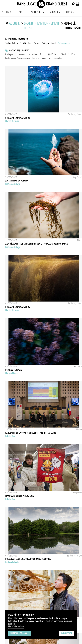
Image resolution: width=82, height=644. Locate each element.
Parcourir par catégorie (17, 39)
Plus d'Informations (16, 626)
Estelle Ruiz (10, 436)
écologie (43, 54)
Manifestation (54, 54)
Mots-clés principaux (19, 51)
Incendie (36, 58)
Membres (7, 12)
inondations (59, 58)
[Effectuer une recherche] (73, 4)
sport (30, 43)
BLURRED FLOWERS (14, 370)
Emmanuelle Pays (13, 184)
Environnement (21, 54)
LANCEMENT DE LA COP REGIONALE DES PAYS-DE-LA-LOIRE (31, 433)
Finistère (71, 54)
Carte (21, 12)
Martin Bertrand (12, 121)
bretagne (9, 54)
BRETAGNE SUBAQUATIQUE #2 (18, 307)
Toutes (8, 43)
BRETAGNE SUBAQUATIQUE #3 (18, 118)
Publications (37, 12)
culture (15, 43)
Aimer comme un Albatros (17, 181)
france (43, 58)
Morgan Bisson (11, 373)
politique (45, 43)
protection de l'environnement (18, 58)
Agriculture (33, 54)
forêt (50, 58)
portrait (37, 43)
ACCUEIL (14, 23)
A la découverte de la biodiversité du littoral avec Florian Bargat (37, 244)
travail (53, 43)
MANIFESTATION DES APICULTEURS (20, 496)
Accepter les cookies (20, 633)
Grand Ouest (28, 26)
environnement (48, 23)
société (23, 43)
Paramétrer (66, 633)
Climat (63, 54)
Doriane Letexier (12, 562)
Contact (71, 12)
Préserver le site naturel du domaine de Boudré (28, 559)
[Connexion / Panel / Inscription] (78, 4)
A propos (55, 12)
